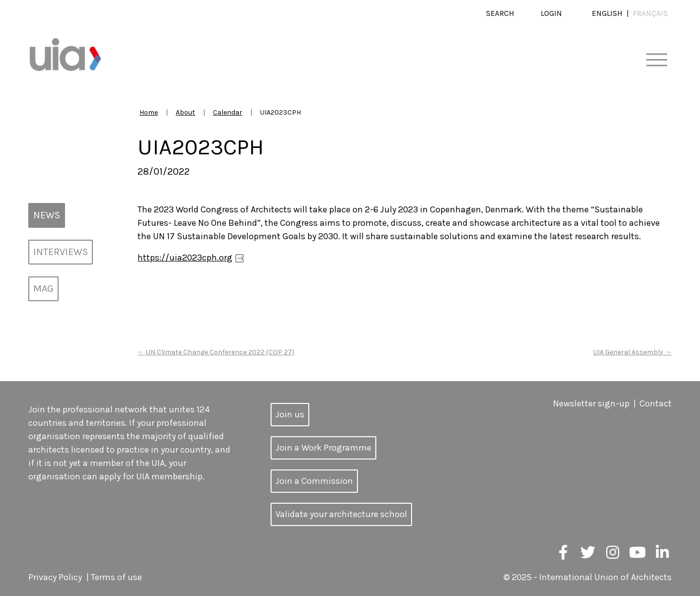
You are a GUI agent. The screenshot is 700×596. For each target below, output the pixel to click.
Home (149, 112)
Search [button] (500, 13)
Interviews (61, 252)
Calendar (228, 112)
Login (551, 13)
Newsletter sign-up (591, 403)
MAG (43, 289)
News (47, 215)
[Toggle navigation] (657, 60)
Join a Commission (314, 481)
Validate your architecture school (341, 514)
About (185, 112)
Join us (290, 414)
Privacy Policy (55, 577)
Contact (656, 403)
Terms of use (116, 577)
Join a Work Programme (323, 448)
